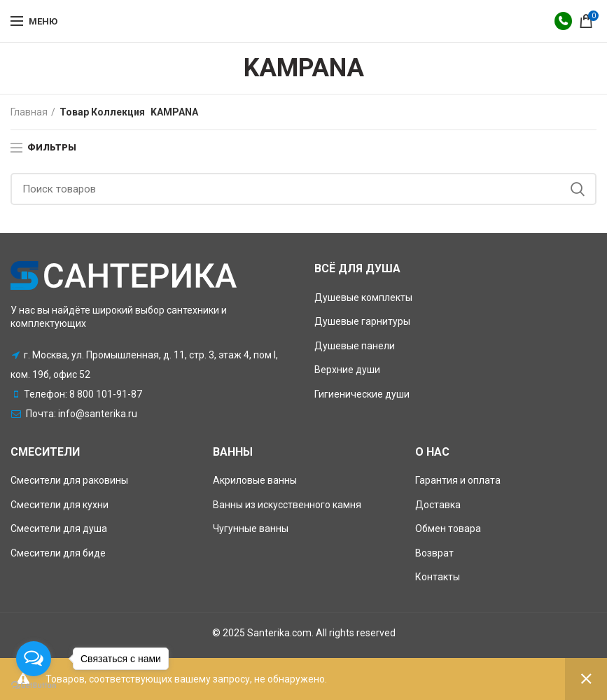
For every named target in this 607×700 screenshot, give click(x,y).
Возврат (434, 553)
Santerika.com (279, 633)
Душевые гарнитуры (362, 321)
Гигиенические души (362, 394)
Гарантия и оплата (458, 480)
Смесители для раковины (69, 480)
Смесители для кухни (60, 505)
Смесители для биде (58, 553)
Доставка (438, 505)
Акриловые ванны (255, 480)
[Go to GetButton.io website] (34, 686)
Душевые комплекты (363, 297)
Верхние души (347, 370)
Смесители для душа (59, 528)
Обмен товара (448, 528)
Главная (29, 112)
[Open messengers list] (34, 659)
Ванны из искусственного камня (287, 505)
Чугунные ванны (251, 528)
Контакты (438, 577)
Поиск (578, 189)
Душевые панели (355, 346)
